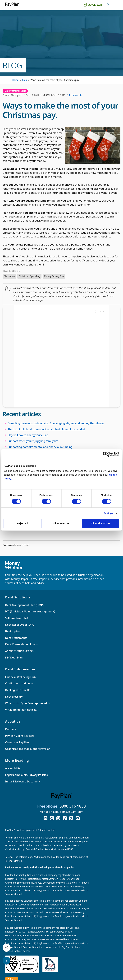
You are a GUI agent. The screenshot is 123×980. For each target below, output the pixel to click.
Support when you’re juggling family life (33, 441)
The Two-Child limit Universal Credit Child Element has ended (46, 429)
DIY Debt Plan (14, 657)
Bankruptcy (12, 631)
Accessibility (13, 768)
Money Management (15, 91)
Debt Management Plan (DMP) (24, 605)
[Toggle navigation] (116, 5)
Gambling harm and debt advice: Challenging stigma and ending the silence (56, 423)
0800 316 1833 (73, 806)
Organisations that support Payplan (28, 749)
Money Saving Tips (54, 276)
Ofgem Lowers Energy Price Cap (28, 435)
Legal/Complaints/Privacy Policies (26, 775)
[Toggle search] (108, 5)
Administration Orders (19, 651)
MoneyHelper (20, 579)
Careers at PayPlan (17, 742)
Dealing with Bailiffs (18, 690)
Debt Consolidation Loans (21, 644)
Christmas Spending (29, 276)
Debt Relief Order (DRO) (20, 625)
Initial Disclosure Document (23, 781)
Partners (11, 729)
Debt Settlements (16, 638)
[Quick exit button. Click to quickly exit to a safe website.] (93, 5)
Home (15, 80)
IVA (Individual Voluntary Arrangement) (30, 611)
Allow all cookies (100, 523)
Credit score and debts (19, 683)
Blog (24, 80)
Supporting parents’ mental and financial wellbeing (40, 447)
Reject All (23, 523)
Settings (108, 513)
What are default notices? (21, 710)
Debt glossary (14, 697)
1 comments (75, 95)
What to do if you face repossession (28, 703)
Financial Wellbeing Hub (20, 677)
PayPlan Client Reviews (20, 736)
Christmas (9, 276)
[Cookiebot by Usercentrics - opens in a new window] (105, 454)
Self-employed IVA (17, 618)
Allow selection (62, 523)
